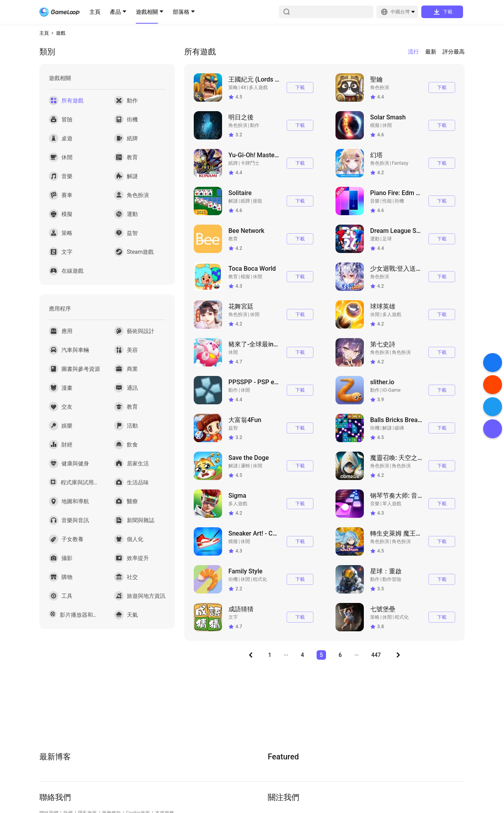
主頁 (95, 12)
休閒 (387, 125)
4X (243, 87)
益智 (233, 428)
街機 (399, 201)
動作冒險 (392, 579)
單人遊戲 (392, 504)
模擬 (375, 125)
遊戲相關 (147, 12)
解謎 (233, 201)
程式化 (260, 579)
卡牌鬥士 (250, 163)
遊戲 (61, 33)
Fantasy (400, 163)
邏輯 (245, 466)
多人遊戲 (258, 87)
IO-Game (391, 390)
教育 (233, 239)
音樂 (375, 201)
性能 (387, 201)
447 (376, 655)
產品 (115, 12)
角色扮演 (380, 87)
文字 (233, 617)
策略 (233, 87)
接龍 (258, 201)
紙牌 (233, 163)
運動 (375, 239)
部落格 (181, 12)
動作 (255, 125)
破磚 (399, 428)
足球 (387, 239)
